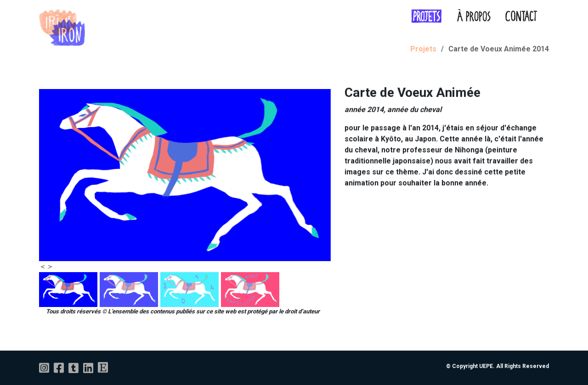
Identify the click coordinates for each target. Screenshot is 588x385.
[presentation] (43, 267)
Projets (423, 49)
